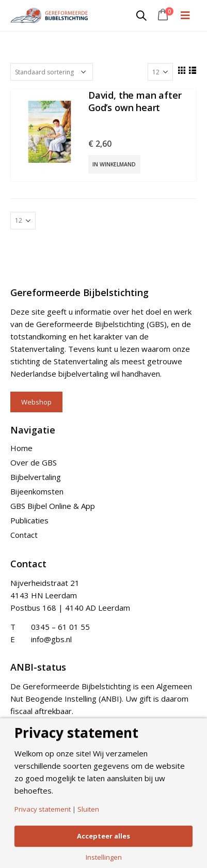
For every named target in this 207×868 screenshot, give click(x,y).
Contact (24, 535)
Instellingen (104, 857)
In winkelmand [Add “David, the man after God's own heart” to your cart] (114, 164)
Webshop (36, 402)
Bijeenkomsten (37, 491)
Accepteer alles (104, 836)
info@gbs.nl (51, 639)
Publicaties (29, 520)
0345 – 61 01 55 (60, 627)
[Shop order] (52, 72)
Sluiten (88, 809)
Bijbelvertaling (36, 477)
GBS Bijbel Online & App (53, 506)
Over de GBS (34, 462)
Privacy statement (43, 809)
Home (21, 448)
